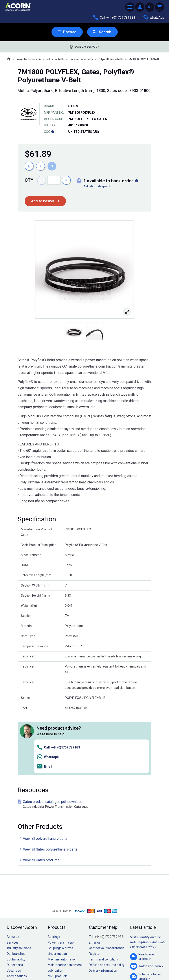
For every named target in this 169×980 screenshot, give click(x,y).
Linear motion (57, 892)
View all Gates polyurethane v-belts (50, 788)
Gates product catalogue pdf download (85, 743)
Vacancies (14, 909)
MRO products (58, 915)
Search (105, 32)
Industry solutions (19, 887)
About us (13, 875)
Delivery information (103, 909)
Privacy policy (70, 964)
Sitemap (55, 964)
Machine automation (62, 898)
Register (95, 892)
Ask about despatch (97, 187)
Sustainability (16, 898)
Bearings (54, 875)
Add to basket (43, 201)
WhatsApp (153, 18)
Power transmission (28, 59)
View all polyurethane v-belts (45, 777)
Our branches (16, 892)
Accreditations (17, 915)
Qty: (30, 180)
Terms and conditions (104, 898)
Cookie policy (89, 964)
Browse (69, 32)
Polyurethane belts (81, 59)
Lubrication (55, 909)
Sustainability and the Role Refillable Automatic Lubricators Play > (148, 880)
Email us (95, 881)
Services (13, 881)
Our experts (15, 903)
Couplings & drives (60, 887)
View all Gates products (41, 798)
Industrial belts (55, 59)
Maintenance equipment (65, 903)
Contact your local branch (107, 887)
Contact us (134, 968)
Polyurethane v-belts (111, 59)
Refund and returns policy (107, 903)
